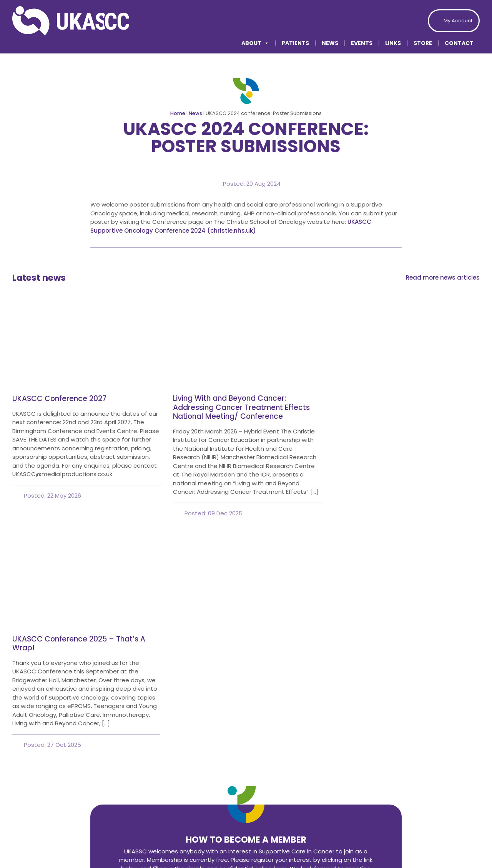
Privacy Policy (310, 842)
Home (178, 113)
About (255, 43)
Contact (459, 43)
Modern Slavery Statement (440, 842)
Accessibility (365, 842)
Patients (295, 43)
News (330, 43)
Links (393, 43)
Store (423, 43)
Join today (246, 668)
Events (362, 43)
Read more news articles (443, 277)
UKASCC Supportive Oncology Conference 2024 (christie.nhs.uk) (231, 226)
